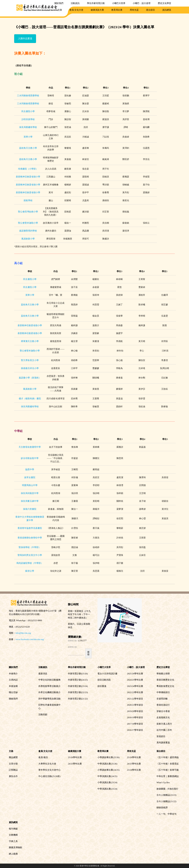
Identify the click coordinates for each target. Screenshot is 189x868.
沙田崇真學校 (28, 119)
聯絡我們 (13, 699)
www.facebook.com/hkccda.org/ (30, 639)
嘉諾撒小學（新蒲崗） (30, 378)
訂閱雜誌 (13, 770)
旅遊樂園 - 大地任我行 (167, 789)
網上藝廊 (13, 854)
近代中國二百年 (164, 730)
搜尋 (88, 653)
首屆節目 (161, 736)
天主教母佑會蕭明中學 (30, 447)
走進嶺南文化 (163, 717)
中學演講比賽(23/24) (107, 789)
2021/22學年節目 (135, 699)
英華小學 (28, 137)
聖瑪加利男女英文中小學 (30, 555)
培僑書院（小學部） (28, 169)
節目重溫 (102, 686)
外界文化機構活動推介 (49, 692)
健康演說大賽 (97, 10)
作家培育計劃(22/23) (78, 692)
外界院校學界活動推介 (49, 686)
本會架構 (13, 686)
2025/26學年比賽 (135, 674)
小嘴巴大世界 (119, 3)
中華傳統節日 (163, 692)
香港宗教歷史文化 (165, 680)
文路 (60, 10)
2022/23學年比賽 (135, 692)
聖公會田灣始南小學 (28, 212)
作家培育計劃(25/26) (78, 674)
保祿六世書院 (30, 509)
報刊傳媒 (13, 829)
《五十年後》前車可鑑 (168, 770)
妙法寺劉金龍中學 (30, 458)
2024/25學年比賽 (135, 680)
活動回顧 (43, 715)
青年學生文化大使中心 (49, 770)
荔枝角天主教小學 (28, 148)
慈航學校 (28, 200)
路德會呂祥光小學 (30, 368)
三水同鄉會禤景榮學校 (28, 96)
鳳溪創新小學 (28, 239)
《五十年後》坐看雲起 (168, 764)
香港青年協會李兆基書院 (30, 528)
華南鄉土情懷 (163, 674)
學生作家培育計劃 (96, 3)
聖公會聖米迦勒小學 (28, 223)
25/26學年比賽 (75, 757)
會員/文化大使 (76, 10)
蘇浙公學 (30, 571)
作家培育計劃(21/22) (78, 699)
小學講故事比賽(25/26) (108, 757)
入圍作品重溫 (25, 38)
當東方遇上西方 (164, 724)
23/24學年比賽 (134, 770)
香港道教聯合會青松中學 (30, 538)
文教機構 (13, 835)
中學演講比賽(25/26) (107, 764)
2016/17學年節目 (135, 730)
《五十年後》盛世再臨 (168, 757)
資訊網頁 (167, 10)
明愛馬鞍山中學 (30, 485)
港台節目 (150, 10)
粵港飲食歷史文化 (165, 686)
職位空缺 (13, 692)
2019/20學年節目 (135, 711)
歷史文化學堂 (164, 3)
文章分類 (13, 764)
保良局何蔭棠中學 (30, 493)
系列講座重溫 (163, 743)
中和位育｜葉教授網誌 (168, 776)
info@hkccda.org (23, 633)
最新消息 (43, 674)
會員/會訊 (43, 757)
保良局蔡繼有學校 (28, 127)
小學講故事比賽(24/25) (108, 770)
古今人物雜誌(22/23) (166, 795)
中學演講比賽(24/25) (107, 776)
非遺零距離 (162, 699)
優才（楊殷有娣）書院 (30, 399)
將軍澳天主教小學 (30, 341)
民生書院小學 (28, 111)
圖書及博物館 (16, 847)
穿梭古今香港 (163, 711)
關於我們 (59, 3)
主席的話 (13, 680)
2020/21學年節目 (135, 705)
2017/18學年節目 (135, 724)
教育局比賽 (117, 10)
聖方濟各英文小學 (30, 360)
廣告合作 (13, 776)
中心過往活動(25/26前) (49, 776)
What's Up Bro (163, 782)
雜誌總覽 (13, 757)
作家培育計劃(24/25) (78, 680)
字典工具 (13, 841)
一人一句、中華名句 (166, 814)
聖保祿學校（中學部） (30, 547)
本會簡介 (13, 674)
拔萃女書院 (30, 477)
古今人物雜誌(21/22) (166, 801)
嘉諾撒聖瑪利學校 (28, 231)
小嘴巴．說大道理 (142, 3)
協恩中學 (30, 469)
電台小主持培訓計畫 (107, 674)
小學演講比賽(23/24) (107, 782)
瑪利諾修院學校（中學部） (30, 563)
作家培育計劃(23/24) (78, 686)
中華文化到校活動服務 (49, 680)
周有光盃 (134, 10)
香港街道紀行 (163, 705)
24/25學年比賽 (75, 764)
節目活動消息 (104, 680)
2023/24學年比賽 (135, 686)
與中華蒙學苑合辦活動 (49, 699)
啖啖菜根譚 (162, 808)
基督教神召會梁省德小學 (28, 177)
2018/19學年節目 (135, 717)
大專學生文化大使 (47, 764)
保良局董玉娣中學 (30, 501)
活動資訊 (75, 3)
